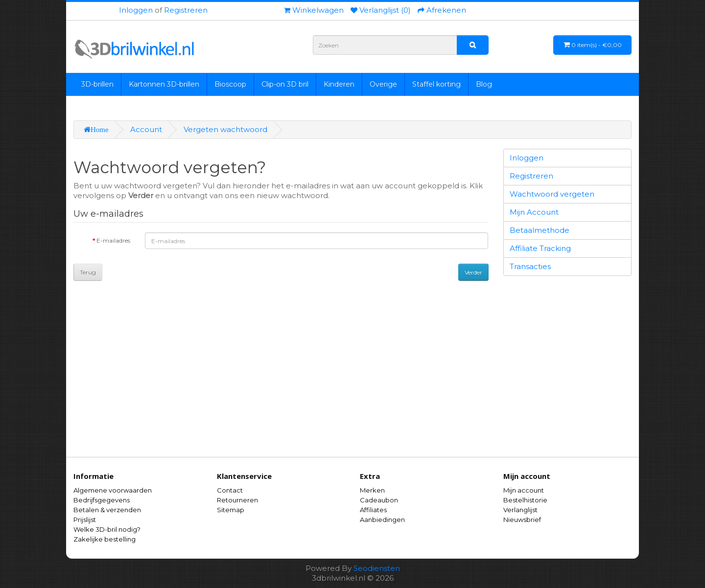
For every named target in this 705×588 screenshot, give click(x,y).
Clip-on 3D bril (285, 84)
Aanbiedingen (382, 520)
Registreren (186, 10)
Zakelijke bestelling (105, 539)
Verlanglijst (520, 510)
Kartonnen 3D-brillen (164, 84)
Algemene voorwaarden (113, 490)
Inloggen (136, 10)
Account (146, 129)
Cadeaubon (379, 500)
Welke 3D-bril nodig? (107, 529)
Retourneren (237, 500)
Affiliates (373, 510)
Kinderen (339, 84)
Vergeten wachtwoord (225, 129)
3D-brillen (97, 84)
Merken (372, 490)
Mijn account (524, 490)
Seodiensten (377, 568)
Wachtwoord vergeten (552, 194)
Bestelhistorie (525, 500)
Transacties (530, 266)
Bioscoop (230, 84)
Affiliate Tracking (540, 248)
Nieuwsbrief (522, 520)
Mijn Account (534, 212)
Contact (230, 490)
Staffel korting (436, 84)
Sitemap (231, 510)
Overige (383, 84)
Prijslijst (85, 520)
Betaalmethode (540, 230)
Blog (484, 84)
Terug (88, 272)
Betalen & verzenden (107, 510)
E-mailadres (113, 240)
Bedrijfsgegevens (102, 500)
